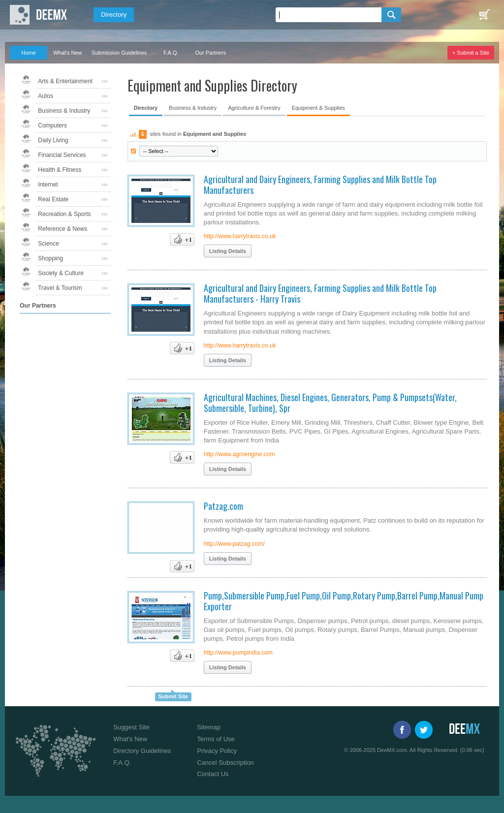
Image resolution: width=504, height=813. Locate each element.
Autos (46, 96)
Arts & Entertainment (65, 81)
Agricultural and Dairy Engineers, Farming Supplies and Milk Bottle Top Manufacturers (320, 185)
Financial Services (62, 155)
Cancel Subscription (225, 763)
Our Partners (210, 53)
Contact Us (213, 774)
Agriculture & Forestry (254, 108)
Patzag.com (223, 506)
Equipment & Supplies (318, 108)
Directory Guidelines (142, 751)
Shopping (50, 258)
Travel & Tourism (60, 288)
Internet (48, 185)
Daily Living (53, 140)
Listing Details (228, 251)
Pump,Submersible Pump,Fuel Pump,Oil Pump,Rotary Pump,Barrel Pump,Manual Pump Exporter (344, 601)
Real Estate (53, 199)
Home (29, 53)
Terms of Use (216, 739)
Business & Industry (64, 111)
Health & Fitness (60, 170)
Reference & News (63, 229)
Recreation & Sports (64, 214)
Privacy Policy (217, 751)
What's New (67, 53)
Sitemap (209, 727)
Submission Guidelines (119, 53)
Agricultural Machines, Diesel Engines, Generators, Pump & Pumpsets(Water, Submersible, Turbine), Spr (330, 403)
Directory (114, 15)
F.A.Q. (171, 53)
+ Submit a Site (471, 53)
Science (48, 244)
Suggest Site (131, 727)
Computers (52, 125)
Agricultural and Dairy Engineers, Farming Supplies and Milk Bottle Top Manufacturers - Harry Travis (320, 293)
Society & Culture (61, 273)
